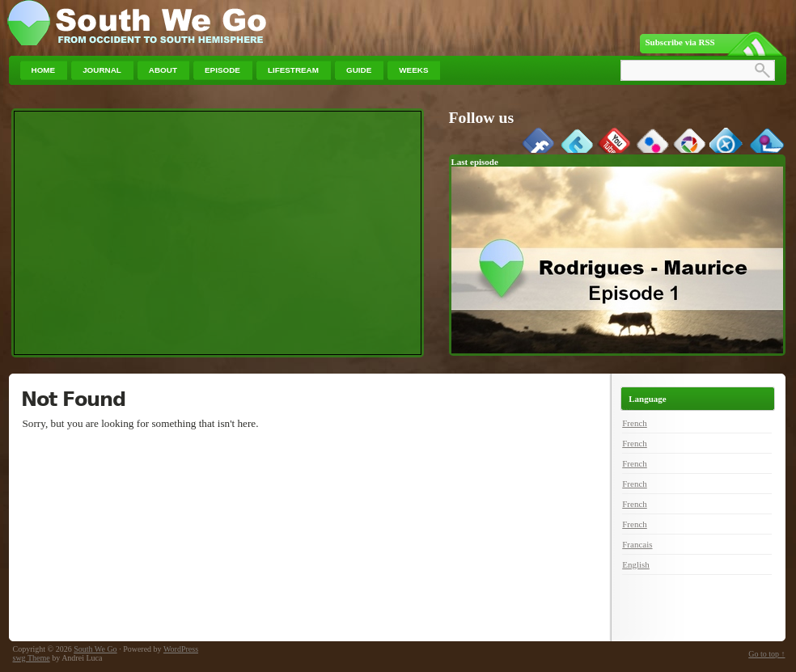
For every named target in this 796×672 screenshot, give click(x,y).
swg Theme (32, 658)
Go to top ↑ (766, 654)
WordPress (181, 649)
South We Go (95, 649)
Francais (637, 544)
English (636, 564)
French (635, 423)
